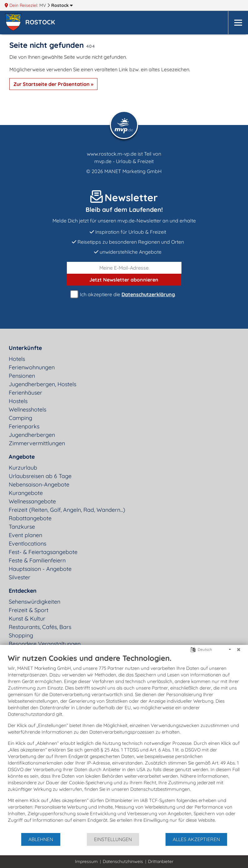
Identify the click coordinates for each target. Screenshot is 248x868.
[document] (124, 743)
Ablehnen (41, 839)
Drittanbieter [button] (161, 861)
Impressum (86, 861)
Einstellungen (113, 839)
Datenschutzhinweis (123, 861)
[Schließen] (239, 650)
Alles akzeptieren (196, 839)
